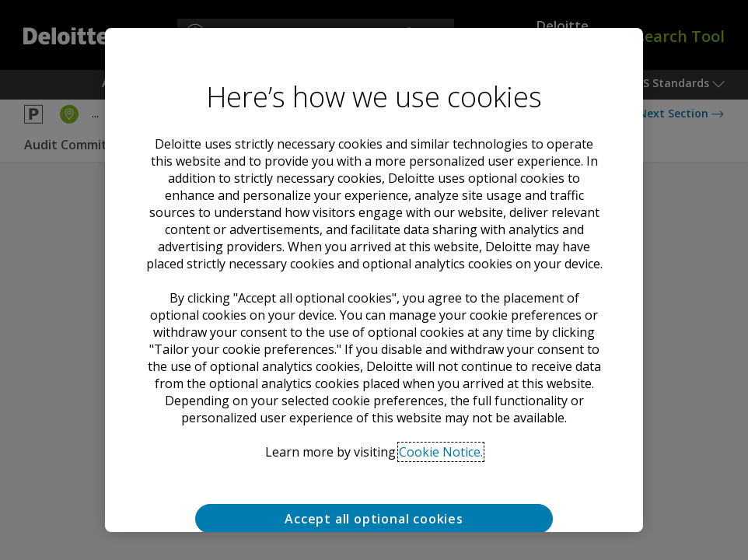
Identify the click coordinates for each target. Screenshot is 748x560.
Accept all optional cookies (374, 519)
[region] (374, 280)
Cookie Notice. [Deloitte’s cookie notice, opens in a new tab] (441, 452)
